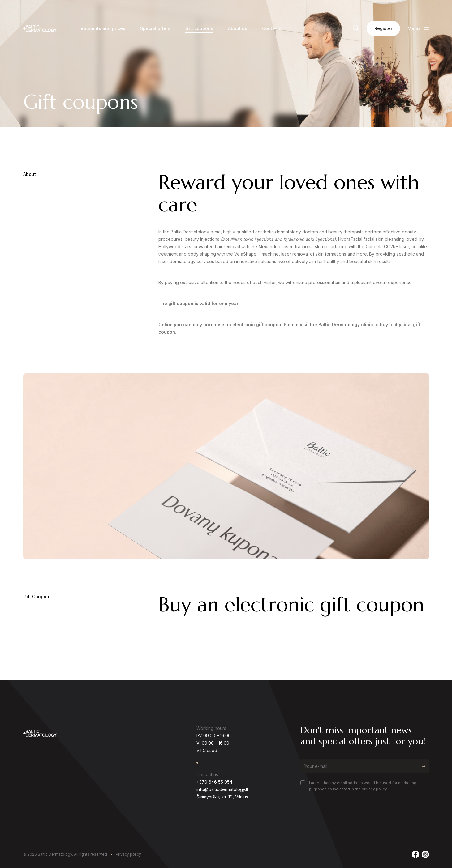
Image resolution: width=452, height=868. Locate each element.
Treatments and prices (101, 28)
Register (383, 28)
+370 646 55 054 (214, 782)
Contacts (272, 28)
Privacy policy (128, 854)
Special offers (155, 28)
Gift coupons (199, 28)
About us (238, 28)
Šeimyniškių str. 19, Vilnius (222, 797)
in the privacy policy (369, 789)
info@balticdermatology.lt (222, 789)
